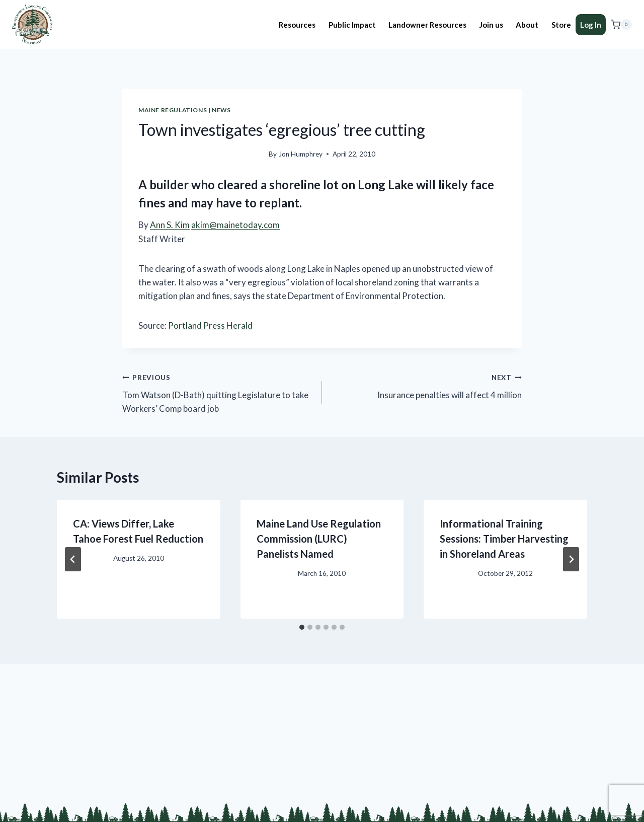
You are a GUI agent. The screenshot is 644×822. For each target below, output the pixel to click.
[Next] (571, 559)
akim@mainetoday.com (235, 225)
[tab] (302, 627)
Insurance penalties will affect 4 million (426, 385)
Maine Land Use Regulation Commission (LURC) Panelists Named (319, 539)
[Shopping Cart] (621, 25)
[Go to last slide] (73, 559)
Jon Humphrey (301, 154)
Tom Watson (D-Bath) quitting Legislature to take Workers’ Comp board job (218, 392)
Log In (591, 25)
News (221, 110)
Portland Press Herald (210, 325)
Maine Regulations (173, 110)
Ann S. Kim (170, 225)
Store (561, 25)
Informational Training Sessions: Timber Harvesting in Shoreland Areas (504, 539)
